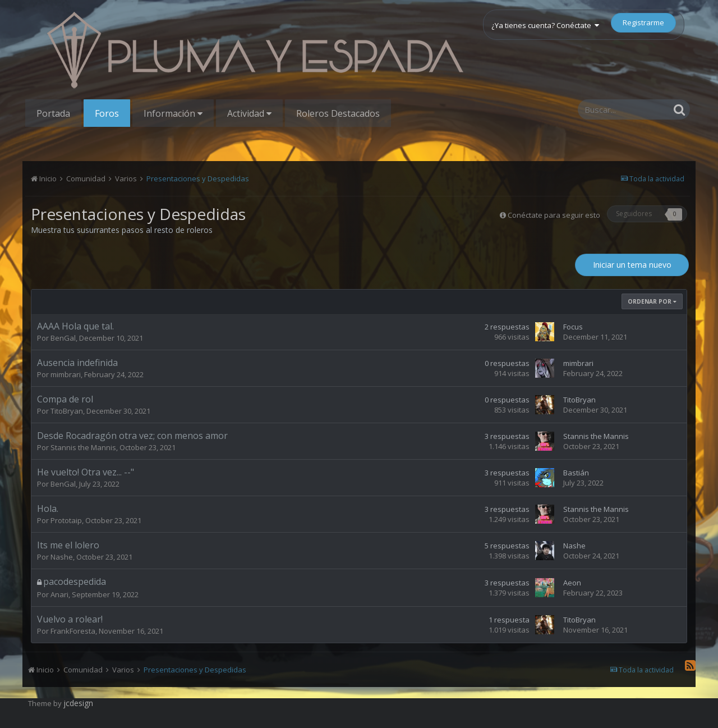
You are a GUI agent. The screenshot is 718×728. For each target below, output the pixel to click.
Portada (53, 113)
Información (173, 113)
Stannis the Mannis (83, 447)
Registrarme (643, 22)
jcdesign (78, 703)
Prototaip (66, 520)
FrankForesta (73, 631)
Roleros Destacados (338, 113)
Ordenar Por (652, 301)
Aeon (572, 583)
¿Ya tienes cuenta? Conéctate (545, 25)
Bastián (576, 473)
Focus (573, 327)
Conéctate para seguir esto (554, 215)
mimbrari (66, 374)
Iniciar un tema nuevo (632, 265)
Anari (59, 594)
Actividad (249, 113)
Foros (107, 113)
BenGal (63, 338)
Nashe (62, 557)
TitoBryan (67, 411)
